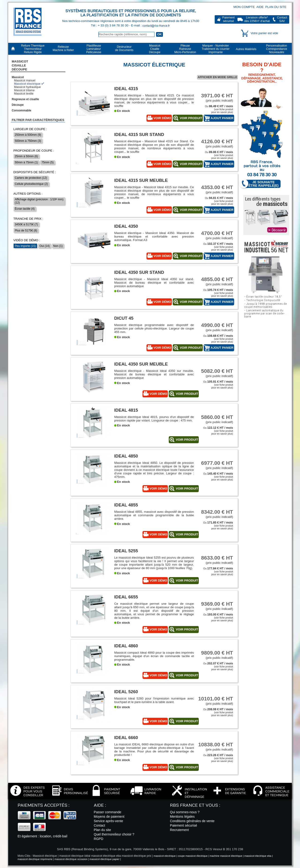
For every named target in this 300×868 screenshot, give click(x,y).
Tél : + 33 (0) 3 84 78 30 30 (110, 25)
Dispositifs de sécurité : (35, 172)
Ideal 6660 (126, 738)
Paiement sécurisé (184, 825)
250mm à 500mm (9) (28, 135)
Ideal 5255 (126, 551)
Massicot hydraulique (27, 87)
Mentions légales (182, 817)
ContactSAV (282, 19)
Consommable (21, 110)
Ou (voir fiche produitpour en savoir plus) (219, 109)
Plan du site (276, 7)
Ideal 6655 (126, 597)
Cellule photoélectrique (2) (31, 184)
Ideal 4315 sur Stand (139, 134)
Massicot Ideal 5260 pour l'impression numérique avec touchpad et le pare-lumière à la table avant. (154, 700)
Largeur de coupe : (30, 129)
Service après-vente (108, 821)
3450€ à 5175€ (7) (26, 224)
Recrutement (179, 830)
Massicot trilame (24, 90)
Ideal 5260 (126, 692)
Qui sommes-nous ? (185, 812)
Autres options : (28, 194)
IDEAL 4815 (126, 410)
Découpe (18, 105)
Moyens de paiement (109, 817)
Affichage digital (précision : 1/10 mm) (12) (39, 201)
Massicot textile (24, 94)
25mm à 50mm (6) (26, 156)
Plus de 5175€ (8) (26, 231)
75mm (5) (48, 162)
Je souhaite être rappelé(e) (261, 184)
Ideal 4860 (126, 646)
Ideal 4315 (126, 89)
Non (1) (58, 246)
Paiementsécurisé (228, 19)
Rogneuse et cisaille (25, 99)
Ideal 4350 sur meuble (141, 364)
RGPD (99, 839)
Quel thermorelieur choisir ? (114, 834)
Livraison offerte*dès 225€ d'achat (257, 19)
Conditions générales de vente (192, 821)
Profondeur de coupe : (34, 151)
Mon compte (244, 7)
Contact (99, 825)
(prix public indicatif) (215, 97)
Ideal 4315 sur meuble (141, 180)
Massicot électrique (27, 84)
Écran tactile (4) (25, 209)
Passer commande (107, 812)
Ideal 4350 (126, 226)
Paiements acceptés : (43, 805)
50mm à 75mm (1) (26, 162)
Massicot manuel (25, 81)
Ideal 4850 (126, 456)
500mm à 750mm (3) (28, 141)
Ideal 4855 (126, 505)
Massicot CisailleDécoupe (20, 66)
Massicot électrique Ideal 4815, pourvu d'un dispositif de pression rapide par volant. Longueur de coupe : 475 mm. (154, 419)
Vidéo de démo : (27, 240)
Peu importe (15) (25, 246)
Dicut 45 (124, 318)
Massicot (18, 77)
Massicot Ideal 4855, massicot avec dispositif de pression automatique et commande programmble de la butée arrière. (154, 515)
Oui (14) (45, 246)
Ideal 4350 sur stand (139, 272)
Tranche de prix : (28, 219)
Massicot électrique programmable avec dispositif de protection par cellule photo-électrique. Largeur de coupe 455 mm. (154, 328)
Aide (260, 7)
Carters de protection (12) (31, 178)
